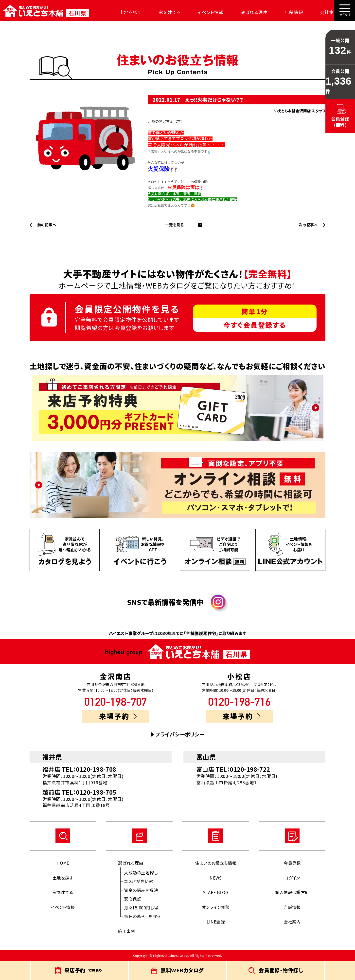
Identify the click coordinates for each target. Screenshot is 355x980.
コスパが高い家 (138, 881)
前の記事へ (47, 225)
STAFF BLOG (216, 892)
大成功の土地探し (141, 873)
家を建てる (167, 12)
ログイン (292, 878)
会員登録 (292, 863)
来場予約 (118, 716)
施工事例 (126, 931)
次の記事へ (308, 225)
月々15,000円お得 (141, 908)
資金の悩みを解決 (141, 890)
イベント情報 (206, 12)
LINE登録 (216, 922)
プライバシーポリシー (180, 734)
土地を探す (128, 12)
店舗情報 (288, 12)
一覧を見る (174, 225)
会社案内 (322, 12)
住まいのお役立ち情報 (216, 863)
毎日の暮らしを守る (142, 916)
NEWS (216, 878)
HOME (63, 863)
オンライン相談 (216, 907)
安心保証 (133, 899)
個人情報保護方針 (292, 892)
